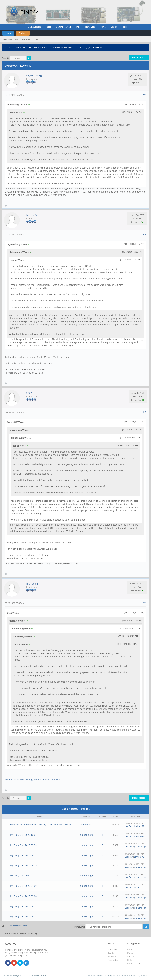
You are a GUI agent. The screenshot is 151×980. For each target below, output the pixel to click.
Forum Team (134, 964)
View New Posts (10, 39)
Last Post (129, 826)
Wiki (78, 27)
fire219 (144, 975)
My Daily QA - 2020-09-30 (23, 845)
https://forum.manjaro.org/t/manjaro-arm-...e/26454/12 (34, 780)
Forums (131, 950)
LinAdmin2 (139, 857)
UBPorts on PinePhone (62, 48)
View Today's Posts (29, 39)
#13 (145, 412)
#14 (145, 603)
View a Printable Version (16, 926)
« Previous (16, 58)
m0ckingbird (110, 975)
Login (8, 33)
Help (125, 27)
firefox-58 (32, 215)
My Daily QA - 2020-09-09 (23, 886)
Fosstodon (113, 960)
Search (114, 27)
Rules (48, 27)
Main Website (34, 27)
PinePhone (20, 48)
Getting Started (63, 27)
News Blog (90, 27)
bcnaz (137, 887)
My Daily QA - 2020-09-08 (23, 896)
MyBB (18, 975)
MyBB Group (40, 975)
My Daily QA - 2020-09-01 (23, 876)
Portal (103, 27)
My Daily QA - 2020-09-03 (23, 906)
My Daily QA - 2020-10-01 (23, 835)
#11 (145, 95)
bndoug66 (86, 825)
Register (22, 33)
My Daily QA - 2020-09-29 (23, 865)
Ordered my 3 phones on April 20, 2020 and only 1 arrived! (41, 825)
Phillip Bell (139, 836)
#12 (145, 234)
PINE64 (8, 48)
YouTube (113, 956)
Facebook (113, 950)
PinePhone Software (38, 48)
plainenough (86, 835)
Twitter (112, 953)
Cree (29, 393)
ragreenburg (34, 75)
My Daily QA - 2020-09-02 (23, 916)
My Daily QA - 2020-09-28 (23, 855)
